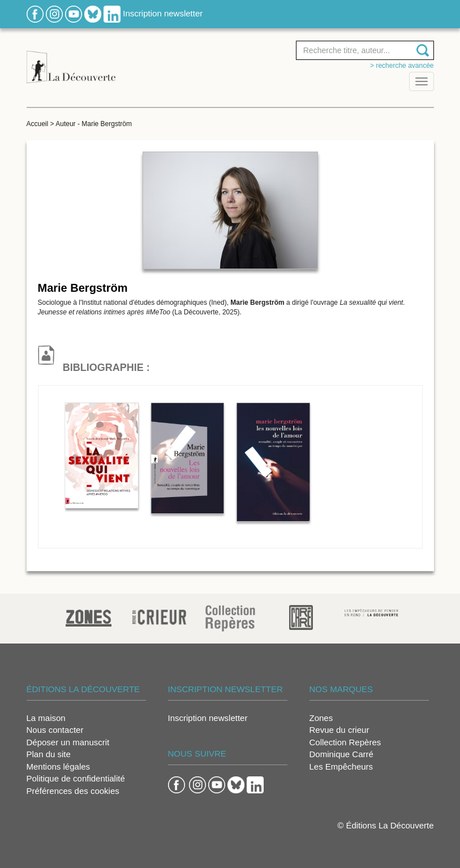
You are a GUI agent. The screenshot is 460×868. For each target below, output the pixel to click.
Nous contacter (55, 730)
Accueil (38, 124)
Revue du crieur (339, 730)
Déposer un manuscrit (68, 742)
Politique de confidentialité (76, 778)
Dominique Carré (341, 754)
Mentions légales (59, 766)
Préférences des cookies (73, 791)
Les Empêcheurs (341, 766)
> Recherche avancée (402, 66)
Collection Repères (345, 742)
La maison (46, 718)
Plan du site (49, 754)
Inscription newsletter (163, 13)
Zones (321, 718)
